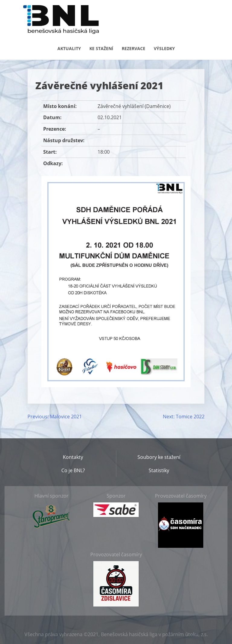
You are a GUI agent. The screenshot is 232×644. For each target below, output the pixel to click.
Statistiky (159, 470)
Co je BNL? (73, 470)
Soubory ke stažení (159, 457)
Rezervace (134, 48)
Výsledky (164, 48)
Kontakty (73, 457)
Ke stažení (101, 48)
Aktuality (69, 48)
